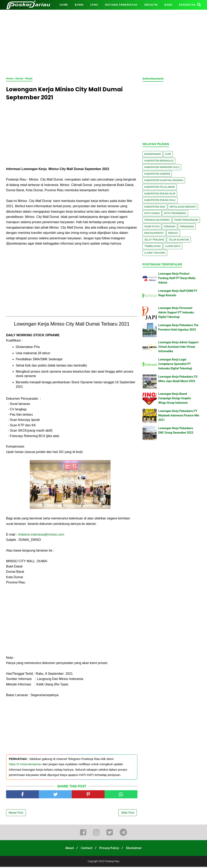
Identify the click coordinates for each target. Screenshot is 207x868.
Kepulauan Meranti (183, 207)
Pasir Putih (152, 226)
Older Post (128, 814)
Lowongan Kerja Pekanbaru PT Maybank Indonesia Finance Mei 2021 (179, 416)
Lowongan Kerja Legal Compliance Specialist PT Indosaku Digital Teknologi (175, 364)
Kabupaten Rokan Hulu (160, 200)
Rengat (173, 233)
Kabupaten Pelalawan (160, 187)
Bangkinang (153, 154)
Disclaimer (137, 849)
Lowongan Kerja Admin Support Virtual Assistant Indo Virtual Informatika (178, 347)
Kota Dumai (152, 213)
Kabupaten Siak (155, 207)
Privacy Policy (110, 849)
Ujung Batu (173, 246)
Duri (168, 154)
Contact (86, 849)
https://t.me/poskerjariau (25, 765)
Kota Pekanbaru (175, 213)
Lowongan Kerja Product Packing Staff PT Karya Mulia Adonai (177, 278)
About (67, 849)
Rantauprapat (154, 233)
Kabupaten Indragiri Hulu (162, 167)
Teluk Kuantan (179, 240)
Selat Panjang (154, 240)
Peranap (170, 226)
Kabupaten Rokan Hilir (160, 194)
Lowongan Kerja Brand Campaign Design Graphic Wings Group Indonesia (175, 398)
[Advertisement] (103, 42)
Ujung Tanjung (155, 253)
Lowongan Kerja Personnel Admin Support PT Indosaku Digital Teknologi (176, 313)
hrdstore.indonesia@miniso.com (41, 535)
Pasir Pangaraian (186, 220)
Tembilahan (153, 246)
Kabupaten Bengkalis (159, 161)
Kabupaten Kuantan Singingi (164, 180)
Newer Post (16, 814)
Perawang (187, 226)
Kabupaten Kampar (157, 174)
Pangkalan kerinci (157, 220)
